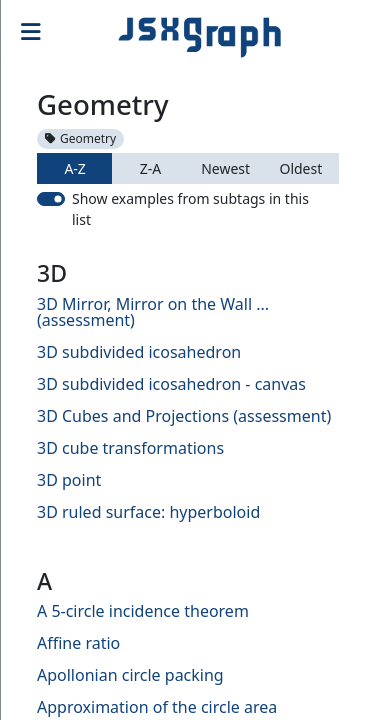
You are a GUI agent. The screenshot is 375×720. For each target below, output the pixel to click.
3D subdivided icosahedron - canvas (171, 384)
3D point (69, 480)
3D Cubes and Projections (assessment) (184, 416)
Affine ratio (78, 643)
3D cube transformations (130, 448)
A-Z (74, 168)
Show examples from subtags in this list (190, 209)
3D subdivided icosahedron (139, 352)
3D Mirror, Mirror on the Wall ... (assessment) (153, 312)
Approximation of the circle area (157, 707)
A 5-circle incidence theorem (143, 611)
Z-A (150, 168)
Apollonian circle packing (130, 675)
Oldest (300, 168)
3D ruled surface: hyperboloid (148, 512)
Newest (225, 168)
